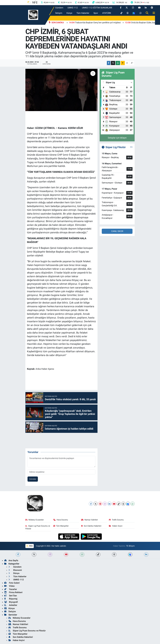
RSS (29, 546)
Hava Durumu (61, 520)
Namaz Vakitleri (90, 520)
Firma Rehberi (13, 592)
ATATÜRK (107, 13)
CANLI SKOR (117, 231)
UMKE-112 (73, 8)
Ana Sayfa (11, 560)
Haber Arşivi (116, 526)
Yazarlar (11, 589)
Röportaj (11, 599)
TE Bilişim (130, 546)
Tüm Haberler (83, 13)
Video (9, 586)
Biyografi (11, 602)
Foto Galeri (12, 583)
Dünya (14, 573)
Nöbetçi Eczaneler (35, 520)
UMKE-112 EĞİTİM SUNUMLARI (97, 8)
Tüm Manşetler (61, 526)
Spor (96, 13)
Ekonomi (15, 570)
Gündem (59, 8)
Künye (69, 13)
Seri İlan (11, 596)
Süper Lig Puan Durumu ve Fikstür (38, 527)
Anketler (11, 605)
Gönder (33, 479)
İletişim (59, 13)
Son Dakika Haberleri (91, 526)
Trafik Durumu (116, 520)
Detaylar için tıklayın (117, 138)
